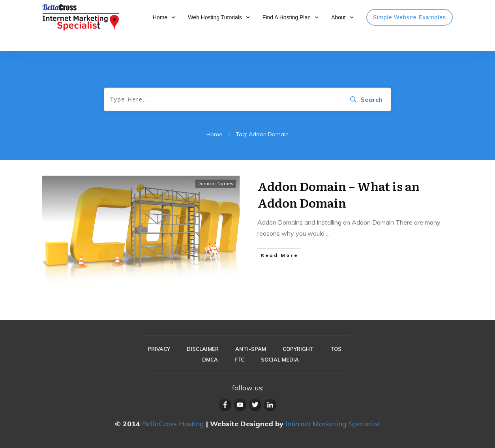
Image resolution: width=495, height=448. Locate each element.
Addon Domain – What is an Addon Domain (339, 194)
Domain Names (216, 184)
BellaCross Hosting (173, 424)
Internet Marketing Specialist (333, 424)
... (328, 233)
